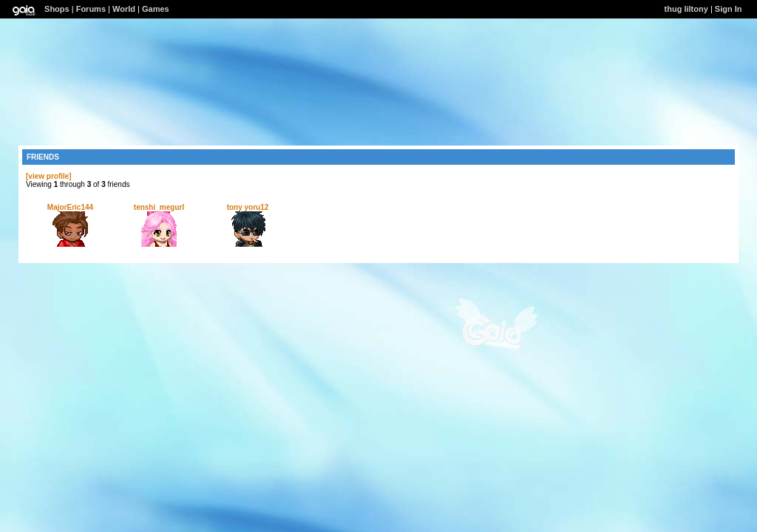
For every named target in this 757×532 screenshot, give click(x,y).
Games (156, 9)
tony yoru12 (248, 207)
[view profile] (49, 176)
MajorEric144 (70, 207)
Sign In (729, 9)
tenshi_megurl (159, 207)
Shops (57, 9)
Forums (91, 9)
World (124, 9)
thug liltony (686, 9)
